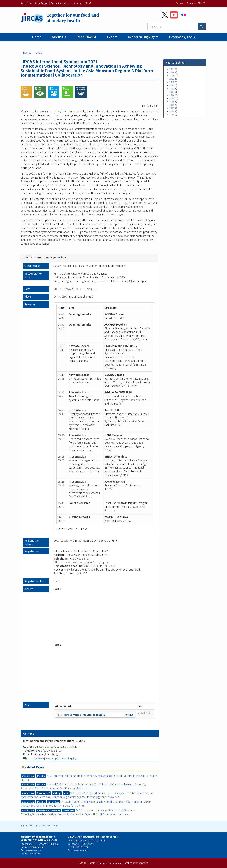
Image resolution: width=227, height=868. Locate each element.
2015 (172, 101)
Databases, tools (182, 37)
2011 (172, 115)
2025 (172, 69)
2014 (172, 105)
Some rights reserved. (110, 863)
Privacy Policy (43, 825)
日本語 (201, 3)
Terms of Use (27, 825)
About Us (59, 37)
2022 (172, 79)
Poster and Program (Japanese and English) (83, 715)
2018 (172, 92)
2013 (172, 108)
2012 (172, 111)
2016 (172, 98)
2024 (172, 72)
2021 (39, 52)
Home (37, 37)
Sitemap (57, 825)
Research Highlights (143, 37)
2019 (172, 88)
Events (112, 37)
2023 (172, 75)
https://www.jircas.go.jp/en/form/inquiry (85, 562)
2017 (172, 95)
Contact (191, 3)
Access (179, 3)
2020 (172, 85)
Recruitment (86, 37)
